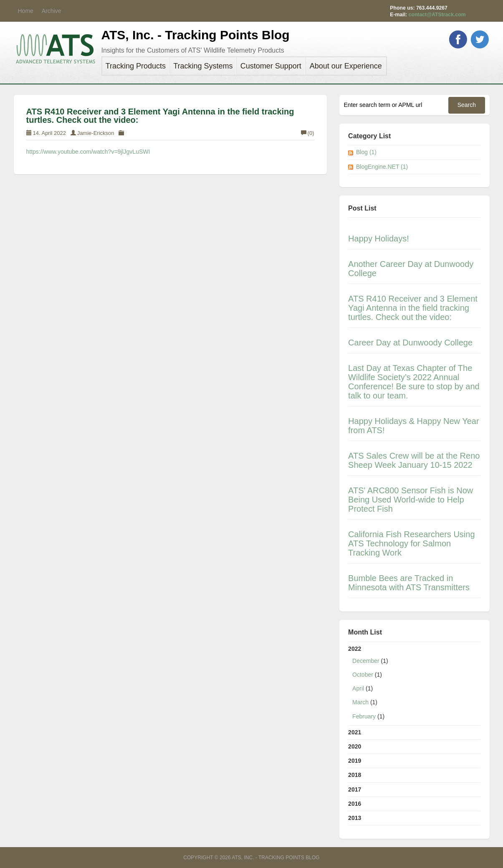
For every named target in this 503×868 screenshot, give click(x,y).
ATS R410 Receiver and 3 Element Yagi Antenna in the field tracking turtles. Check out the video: (160, 116)
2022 (414, 684)
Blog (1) (366, 152)
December (366, 661)
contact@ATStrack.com (437, 15)
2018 (355, 775)
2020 (355, 746)
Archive (52, 11)
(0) (308, 133)
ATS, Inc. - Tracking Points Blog (196, 35)
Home (26, 11)
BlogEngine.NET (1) (382, 167)
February (364, 716)
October (363, 675)
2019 (355, 761)
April (358, 688)
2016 (355, 804)
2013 (355, 818)
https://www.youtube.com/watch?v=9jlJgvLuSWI (88, 152)
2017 (355, 789)
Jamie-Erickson (96, 133)
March (360, 702)
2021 (355, 732)
